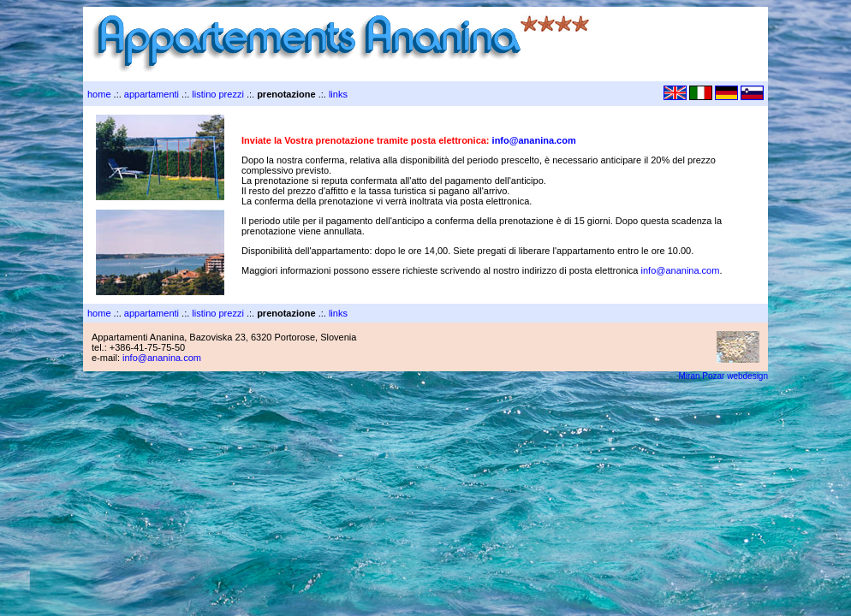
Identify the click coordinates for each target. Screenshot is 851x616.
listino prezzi (218, 94)
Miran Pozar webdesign (724, 376)
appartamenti (152, 94)
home (99, 94)
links (338, 94)
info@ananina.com (534, 140)
